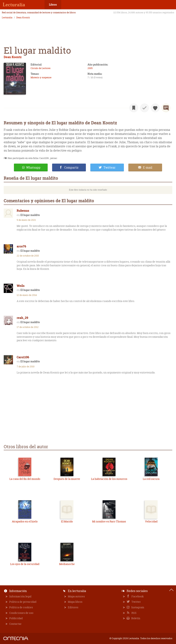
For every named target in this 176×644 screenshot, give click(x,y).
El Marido (67, 521)
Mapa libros (75, 602)
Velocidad (151, 521)
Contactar (15, 624)
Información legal (20, 596)
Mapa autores (76, 596)
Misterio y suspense (41, 77)
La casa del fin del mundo (25, 479)
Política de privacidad (23, 602)
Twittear (110, 167)
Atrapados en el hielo (25, 521)
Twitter (136, 602)
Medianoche (67, 564)
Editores (73, 607)
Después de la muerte (67, 479)
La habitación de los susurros (109, 479)
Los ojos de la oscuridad (25, 564)
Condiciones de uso (21, 613)
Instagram (137, 607)
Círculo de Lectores (41, 68)
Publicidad (16, 618)
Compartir (71, 167)
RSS (134, 613)
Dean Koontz (23, 18)
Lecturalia (7, 18)
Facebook (137, 596)
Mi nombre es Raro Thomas (109, 521)
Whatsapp (33, 167)
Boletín (135, 618)
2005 (90, 68)
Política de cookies (21, 607)
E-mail (148, 167)
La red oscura (151, 479)
